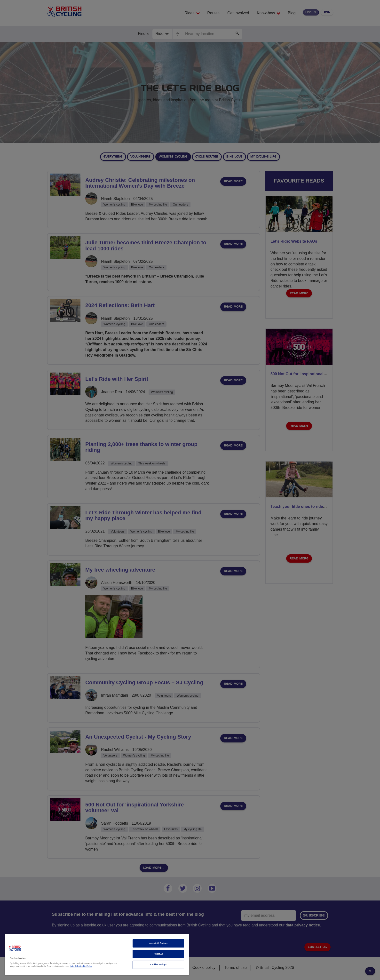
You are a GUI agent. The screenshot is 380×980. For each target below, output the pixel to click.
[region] (97, 955)
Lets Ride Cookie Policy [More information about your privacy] (81, 966)
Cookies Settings (158, 965)
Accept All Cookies (158, 943)
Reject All (158, 954)
